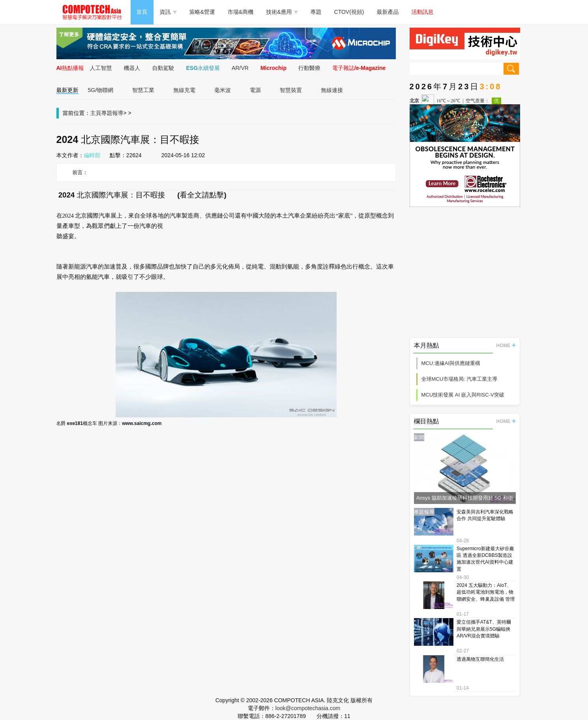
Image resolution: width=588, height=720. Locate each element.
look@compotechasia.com (308, 708)
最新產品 (388, 12)
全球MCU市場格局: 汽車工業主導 (460, 379)
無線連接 (332, 90)
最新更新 (67, 90)
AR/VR (240, 68)
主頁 (96, 113)
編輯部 (92, 155)
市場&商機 (241, 12)
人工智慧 (101, 68)
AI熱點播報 (70, 68)
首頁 (142, 12)
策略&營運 (202, 12)
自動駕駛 (163, 68)
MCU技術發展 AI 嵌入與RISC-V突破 (463, 395)
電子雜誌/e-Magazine (359, 68)
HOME (506, 346)
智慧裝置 (291, 90)
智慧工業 (143, 90)
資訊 (168, 12)
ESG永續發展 (203, 68)
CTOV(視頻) (349, 12)
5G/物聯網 (101, 90)
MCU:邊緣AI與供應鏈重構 (451, 363)
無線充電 (184, 90)
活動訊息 (423, 12)
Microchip (273, 68)
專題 (316, 12)
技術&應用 (282, 12)
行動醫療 (309, 68)
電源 (255, 90)
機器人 (132, 68)
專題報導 (112, 113)
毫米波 (223, 90)
